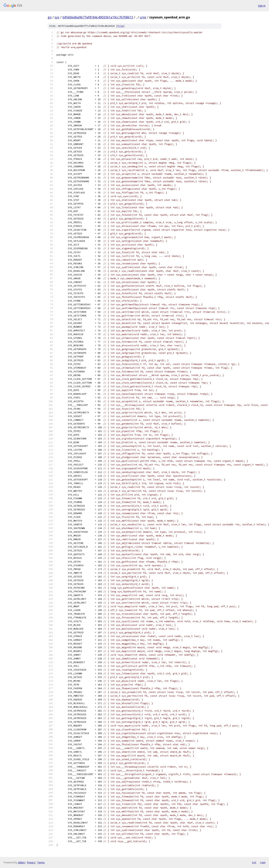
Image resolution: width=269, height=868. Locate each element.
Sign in (262, 6)
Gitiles (21, 862)
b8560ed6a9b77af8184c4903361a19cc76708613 (98, 17)
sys (57, 17)
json (263, 862)
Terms (41, 862)
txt (254, 862)
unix (143, 17)
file (120, 26)
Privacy (31, 862)
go (50, 17)
